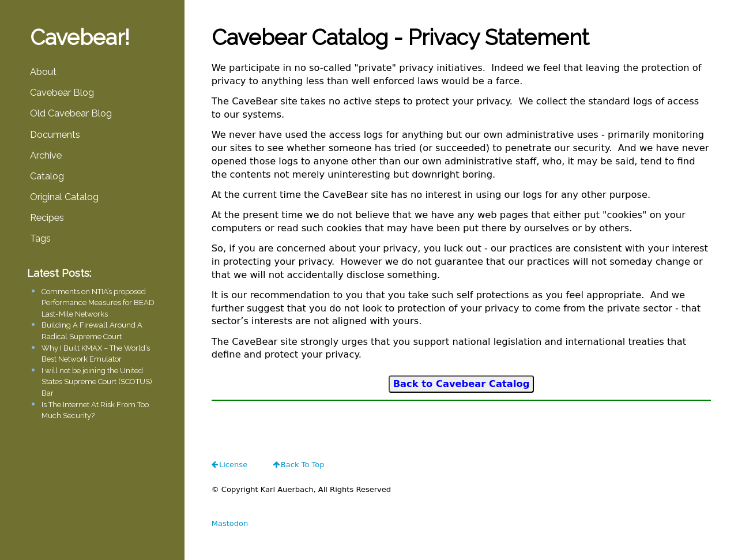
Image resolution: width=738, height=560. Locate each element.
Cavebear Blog (62, 93)
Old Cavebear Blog (71, 113)
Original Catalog (64, 197)
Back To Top (303, 465)
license (233, 465)
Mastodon (230, 523)
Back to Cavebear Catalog (462, 384)
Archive (46, 155)
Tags (40, 238)
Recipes (47, 218)
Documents (55, 135)
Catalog (47, 176)
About (43, 72)
